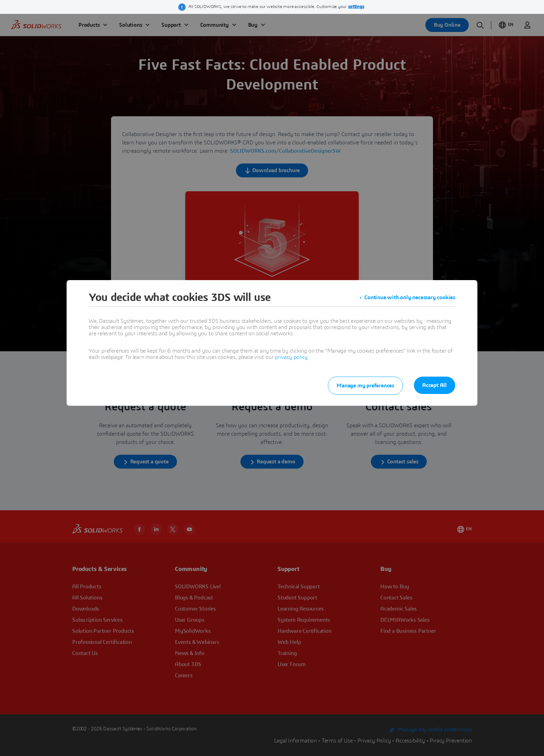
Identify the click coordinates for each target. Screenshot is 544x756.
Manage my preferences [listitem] (365, 386)
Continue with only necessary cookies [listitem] (410, 297)
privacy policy (291, 357)
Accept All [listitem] (435, 385)
